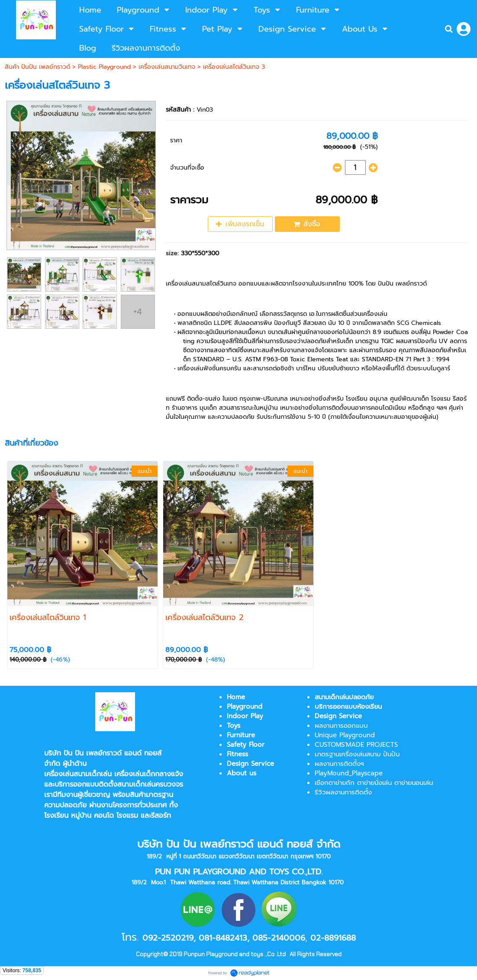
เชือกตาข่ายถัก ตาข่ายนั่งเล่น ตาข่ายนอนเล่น (374, 783)
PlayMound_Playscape (349, 773)
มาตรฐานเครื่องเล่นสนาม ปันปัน (357, 754)
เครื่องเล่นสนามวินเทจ (167, 67)
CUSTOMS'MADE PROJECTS (356, 745)
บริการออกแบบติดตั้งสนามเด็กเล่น (105, 784)
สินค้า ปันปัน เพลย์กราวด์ (37, 67)
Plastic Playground (104, 67)
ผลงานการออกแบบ (341, 726)
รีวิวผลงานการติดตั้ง (343, 792)
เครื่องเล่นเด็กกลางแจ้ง (149, 774)
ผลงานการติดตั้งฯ (339, 764)
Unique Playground (345, 735)
